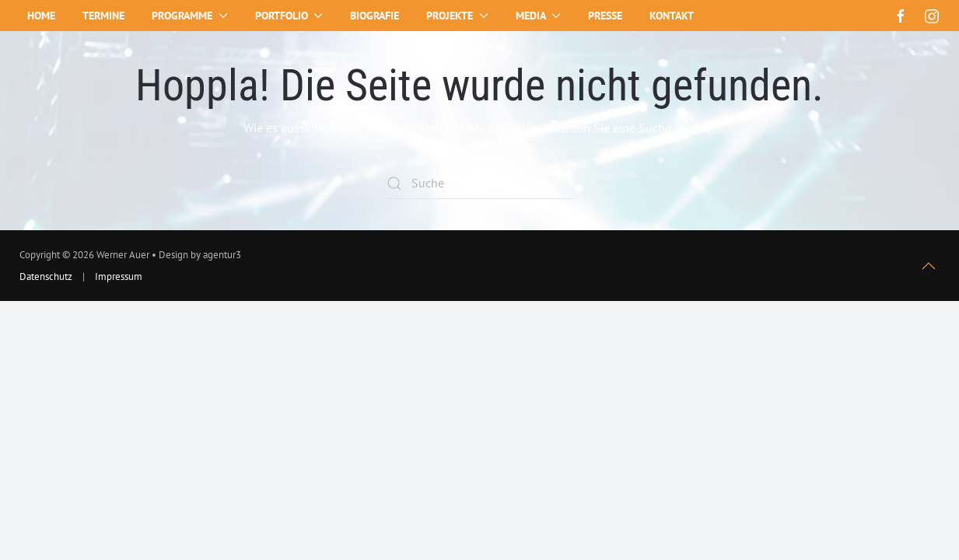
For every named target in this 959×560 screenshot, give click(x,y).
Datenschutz (46, 276)
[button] (929, 266)
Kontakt (672, 16)
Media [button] (539, 16)
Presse (605, 16)
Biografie (374, 16)
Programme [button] (190, 16)
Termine (103, 16)
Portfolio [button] (289, 16)
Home (41, 16)
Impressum (119, 276)
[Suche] (480, 184)
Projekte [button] (457, 16)
